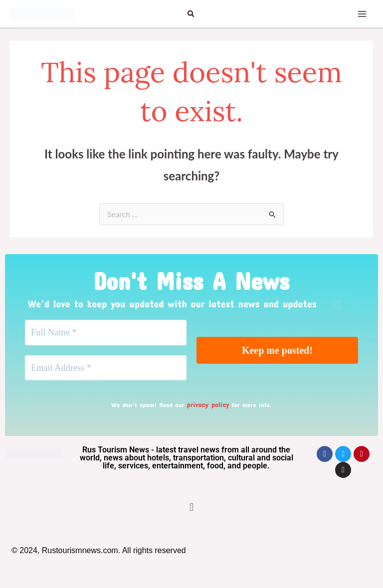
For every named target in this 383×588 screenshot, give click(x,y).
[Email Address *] (106, 371)
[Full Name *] (106, 334)
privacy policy (208, 408)
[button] (191, 14)
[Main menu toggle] (360, 14)
